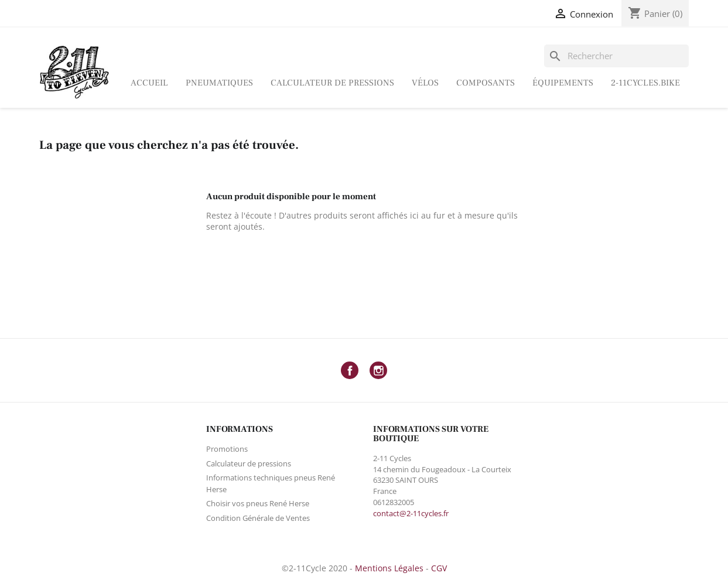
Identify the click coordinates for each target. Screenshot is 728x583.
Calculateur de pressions (332, 83)
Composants (486, 83)
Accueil (149, 83)
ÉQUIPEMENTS (563, 83)
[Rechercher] (617, 56)
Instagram (378, 370)
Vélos (425, 83)
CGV (439, 568)
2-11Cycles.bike (645, 83)
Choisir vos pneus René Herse (258, 503)
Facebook (350, 370)
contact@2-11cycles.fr (411, 513)
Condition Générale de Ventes (258, 518)
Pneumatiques (219, 83)
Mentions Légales (389, 568)
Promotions (227, 449)
